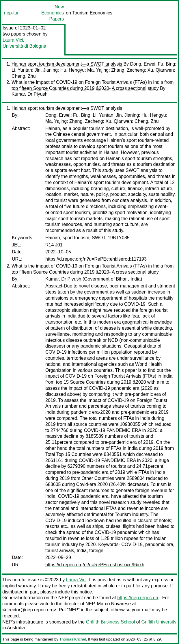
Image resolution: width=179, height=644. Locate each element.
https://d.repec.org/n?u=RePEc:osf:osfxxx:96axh (95, 565)
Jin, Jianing (46, 70)
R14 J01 (54, 245)
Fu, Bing (167, 64)
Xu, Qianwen (161, 70)
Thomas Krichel (72, 639)
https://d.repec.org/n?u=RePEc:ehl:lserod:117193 (96, 259)
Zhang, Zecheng (128, 70)
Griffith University (159, 622)
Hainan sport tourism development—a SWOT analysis (67, 64)
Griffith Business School (111, 622)
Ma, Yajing (98, 70)
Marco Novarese (114, 604)
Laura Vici (13, 40)
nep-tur (11, 13)
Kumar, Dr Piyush (29, 94)
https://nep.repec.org (138, 598)
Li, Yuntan (22, 70)
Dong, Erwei (143, 64)
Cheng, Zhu (24, 76)
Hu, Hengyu (73, 70)
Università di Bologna (24, 46)
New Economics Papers (53, 13)
